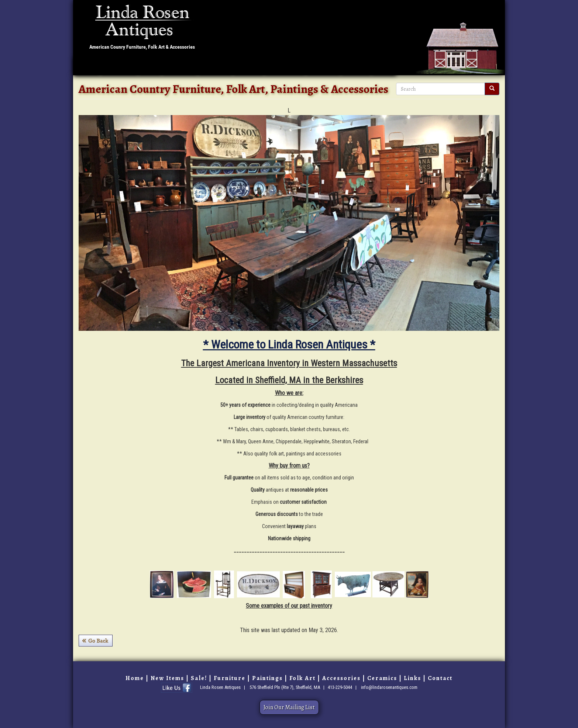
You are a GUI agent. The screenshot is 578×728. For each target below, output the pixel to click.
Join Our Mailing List (289, 707)
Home (86, 66)
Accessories (285, 66)
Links (383, 66)
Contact (356, 66)
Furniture (179, 66)
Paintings (215, 66)
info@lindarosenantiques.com (389, 687)
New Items (119, 66)
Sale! (149, 66)
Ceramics (323, 66)
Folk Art (248, 66)
